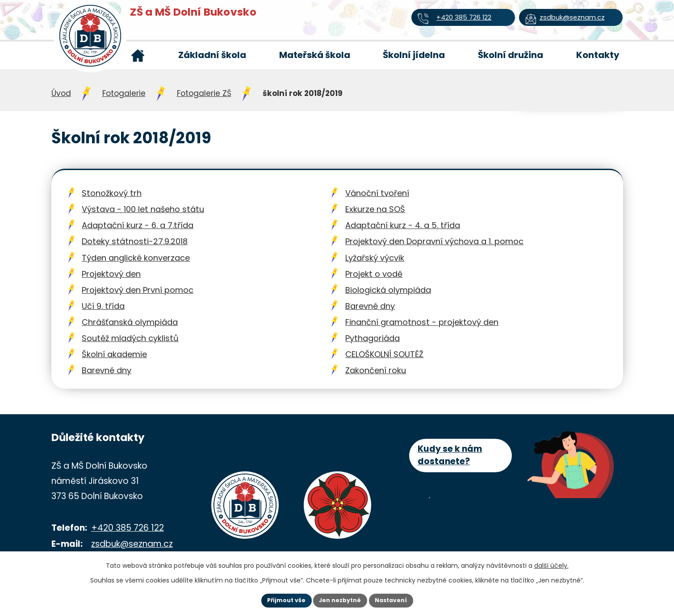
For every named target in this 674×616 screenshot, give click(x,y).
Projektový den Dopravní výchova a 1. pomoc (434, 241)
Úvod (138, 55)
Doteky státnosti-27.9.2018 (135, 241)
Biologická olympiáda (388, 290)
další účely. (551, 563)
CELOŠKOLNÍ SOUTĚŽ (384, 354)
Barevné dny (370, 306)
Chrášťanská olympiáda (130, 322)
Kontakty (598, 55)
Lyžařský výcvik (375, 258)
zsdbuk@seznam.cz (132, 544)
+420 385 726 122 (128, 528)
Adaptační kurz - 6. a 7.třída (138, 225)
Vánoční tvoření (377, 193)
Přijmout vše (275, 599)
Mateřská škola (315, 55)
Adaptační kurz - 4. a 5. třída (403, 225)
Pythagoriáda (373, 338)
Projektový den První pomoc (138, 290)
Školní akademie (114, 354)
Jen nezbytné (341, 599)
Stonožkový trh (112, 193)
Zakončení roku (376, 370)
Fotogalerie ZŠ (204, 93)
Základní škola (212, 55)
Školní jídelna (414, 55)
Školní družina (511, 55)
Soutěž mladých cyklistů (130, 338)
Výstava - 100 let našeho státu (143, 209)
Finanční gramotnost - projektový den (422, 322)
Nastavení (402, 599)
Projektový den (111, 274)
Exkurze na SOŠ (375, 209)
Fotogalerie (124, 93)
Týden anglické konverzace (136, 258)
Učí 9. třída (103, 306)
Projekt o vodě (374, 274)
